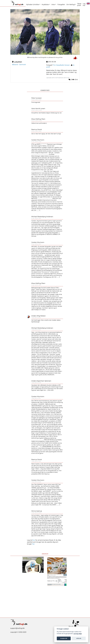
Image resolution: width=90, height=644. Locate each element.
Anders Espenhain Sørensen (41, 381)
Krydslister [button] (45, 5)
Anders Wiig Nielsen (38, 316)
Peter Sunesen (37, 98)
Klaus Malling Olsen (38, 119)
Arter (53, 5)
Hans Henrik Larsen (38, 109)
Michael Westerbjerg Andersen (42, 217)
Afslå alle (79, 638)
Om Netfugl (71, 5)
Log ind (84, 5)
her (34, 540)
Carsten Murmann (38, 140)
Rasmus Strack (37, 130)
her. (33, 544)
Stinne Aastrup (37, 511)
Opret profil (79, 5)
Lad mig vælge (78, 634)
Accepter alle (64, 638)
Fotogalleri (61, 5)
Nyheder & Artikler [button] (33, 5)
